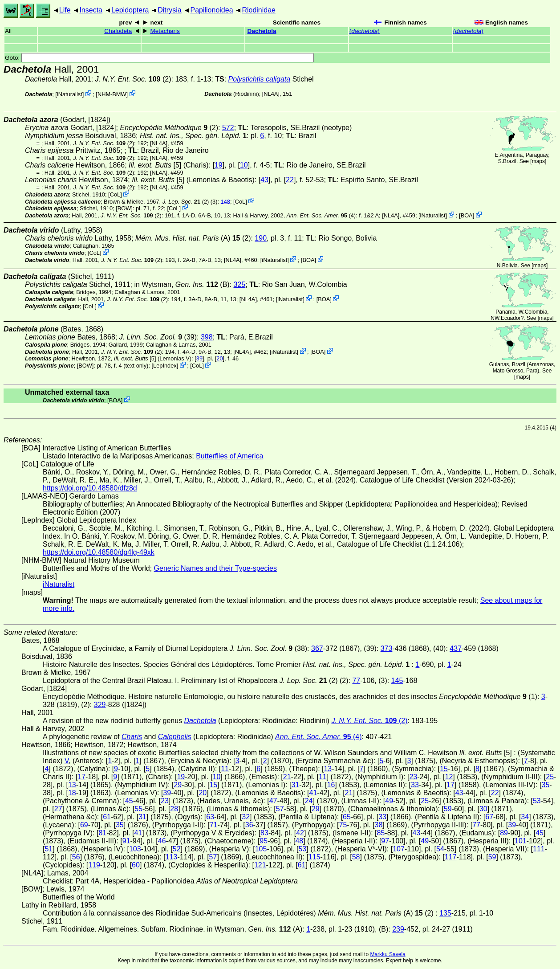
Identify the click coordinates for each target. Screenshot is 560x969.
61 (107, 817)
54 (440, 849)
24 (309, 801)
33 (415, 785)
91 (126, 841)
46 (162, 841)
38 (379, 825)
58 (356, 857)
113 (172, 857)
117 (451, 857)
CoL (115, 194)
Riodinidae (259, 10)
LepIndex (165, 366)
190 (261, 238)
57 (280, 809)
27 (58, 809)
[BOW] (124, 208)
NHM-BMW (112, 94)
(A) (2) (193, 238)
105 (261, 849)
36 (249, 825)
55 (138, 809)
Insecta (91, 10)
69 (84, 825)
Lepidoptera (130, 10)
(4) (321, 215)
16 (331, 785)
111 (539, 849)
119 (94, 865)
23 (413, 777)
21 (287, 777)
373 (387, 648)
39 (199, 358)
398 (207, 337)
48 (299, 841)
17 (81, 777)
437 (456, 648)
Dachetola (262, 31)
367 (317, 648)
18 (72, 793)
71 (214, 825)
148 (225, 201)
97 (385, 841)
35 (546, 785)
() (365, 31)
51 (49, 849)
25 (550, 777)
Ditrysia (169, 10)
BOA (467, 215)
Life (65, 10)
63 (210, 817)
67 (489, 817)
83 (264, 833)
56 (76, 857)
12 (449, 777)
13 (328, 769)
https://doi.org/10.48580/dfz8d (90, 488)
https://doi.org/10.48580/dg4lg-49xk (99, 552)
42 (300, 833)
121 (260, 865)
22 (290, 180)
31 (295, 785)
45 (129, 801)
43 (264, 180)
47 (273, 801)
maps (538, 161)
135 (445, 913)
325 (240, 284)
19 (219, 165)
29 (178, 785)
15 (444, 769)
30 (483, 809)
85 (381, 833)
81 (102, 833)
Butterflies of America (229, 456)
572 (228, 128)
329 (100, 705)
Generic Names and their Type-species (215, 568)
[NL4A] (271, 94)
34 (525, 817)
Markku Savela (388, 954)
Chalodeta (118, 31)
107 (399, 849)
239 (398, 929)
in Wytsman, (176, 284)
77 (356, 681)
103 (135, 849)
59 (448, 809)
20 (219, 358)
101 (521, 841)
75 (343, 825)
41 (313, 793)
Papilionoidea (211, 10)
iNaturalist (70, 94)
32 (246, 817)
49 (389, 801)
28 (174, 809)
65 (347, 817)
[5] (155, 165)
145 (397, 681)
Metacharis (165, 31)
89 (504, 833)
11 (225, 769)
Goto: (159, 58)
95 (264, 841)
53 (537, 801)
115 (314, 857)
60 (136, 865)
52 (177, 849)
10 (244, 165)
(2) (133, 79)
